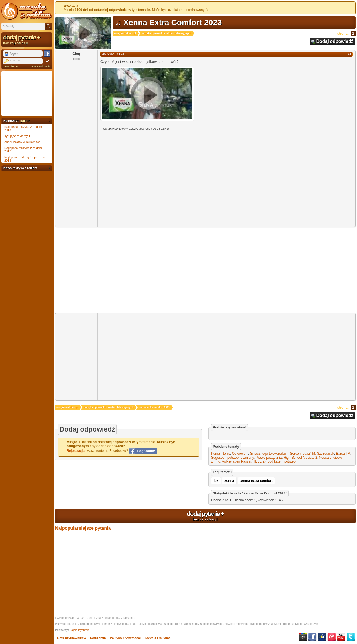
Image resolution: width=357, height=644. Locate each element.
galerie (25, 121)
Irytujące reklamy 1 (17, 136)
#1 (350, 54)
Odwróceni (240, 454)
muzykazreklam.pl (125, 33)
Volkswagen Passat (237, 461)
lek (216, 481)
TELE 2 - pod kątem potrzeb (274, 461)
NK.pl (322, 637)
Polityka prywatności (125, 638)
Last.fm (332, 637)
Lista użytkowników (71, 638)
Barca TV (343, 454)
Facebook (312, 637)
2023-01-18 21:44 (113, 54)
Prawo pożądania (269, 458)
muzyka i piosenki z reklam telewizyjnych (166, 33)
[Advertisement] (145, 176)
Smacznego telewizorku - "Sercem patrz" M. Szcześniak (292, 454)
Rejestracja (76, 451)
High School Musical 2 (300, 458)
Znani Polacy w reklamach (22, 142)
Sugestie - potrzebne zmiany (233, 458)
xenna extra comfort (256, 481)
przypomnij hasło (40, 67)
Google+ (303, 637)
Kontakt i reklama (158, 638)
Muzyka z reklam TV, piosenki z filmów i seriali (27, 11)
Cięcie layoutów (80, 630)
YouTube (341, 637)
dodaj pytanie (205, 516)
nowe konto (11, 67)
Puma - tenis (221, 454)
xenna (229, 481)
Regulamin (98, 638)
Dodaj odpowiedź (335, 41)
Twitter (351, 637)
